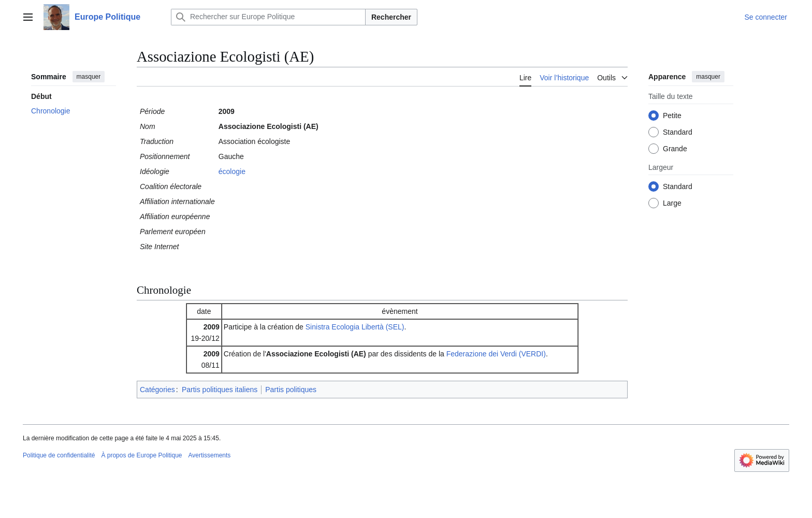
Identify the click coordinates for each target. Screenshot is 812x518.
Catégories (157, 390)
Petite (672, 116)
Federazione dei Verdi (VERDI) (496, 354)
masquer (89, 77)
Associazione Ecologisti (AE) (316, 354)
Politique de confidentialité (59, 455)
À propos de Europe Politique (141, 455)
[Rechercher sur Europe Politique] (268, 17)
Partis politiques (291, 390)
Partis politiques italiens (220, 390)
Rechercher (391, 17)
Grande (675, 149)
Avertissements (210, 455)
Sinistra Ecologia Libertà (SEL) (355, 327)
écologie (232, 171)
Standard (678, 132)
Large (672, 203)
